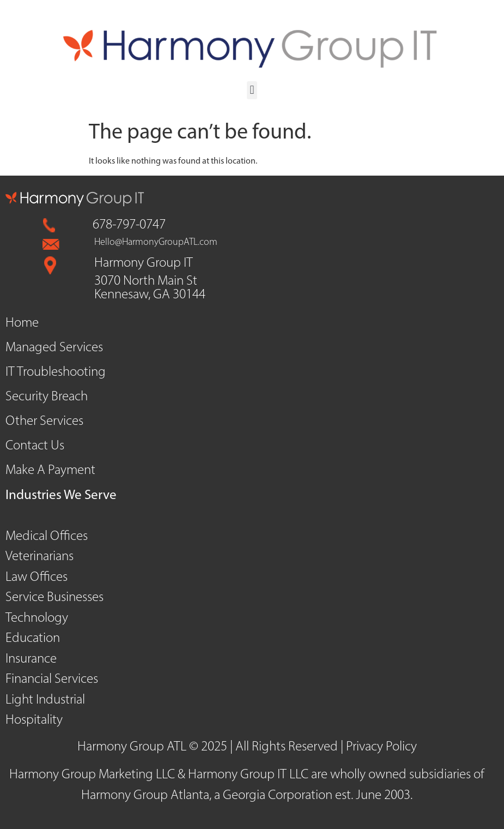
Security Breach (47, 397)
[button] (252, 90)
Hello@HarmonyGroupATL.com (156, 242)
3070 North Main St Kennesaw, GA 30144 (150, 288)
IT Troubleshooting (56, 372)
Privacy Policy (381, 747)
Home (22, 323)
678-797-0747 (129, 225)
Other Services (44, 421)
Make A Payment (50, 470)
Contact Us (35, 446)
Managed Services (54, 348)
